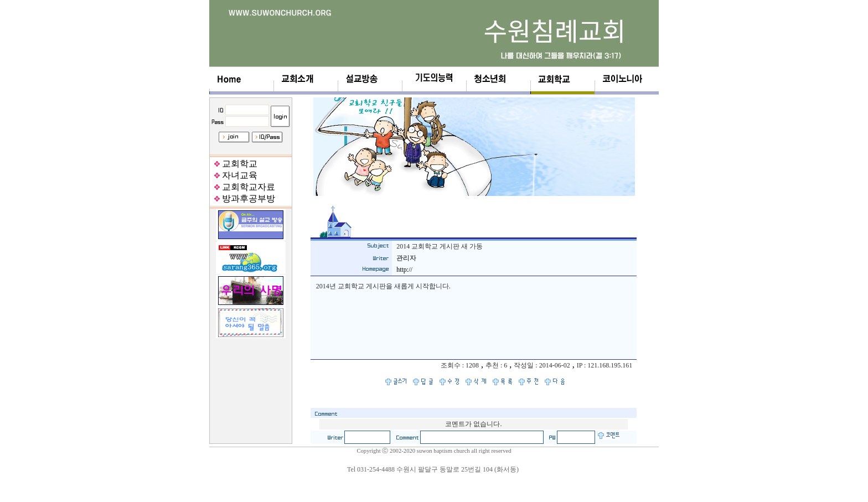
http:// (404, 270)
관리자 (406, 258)
